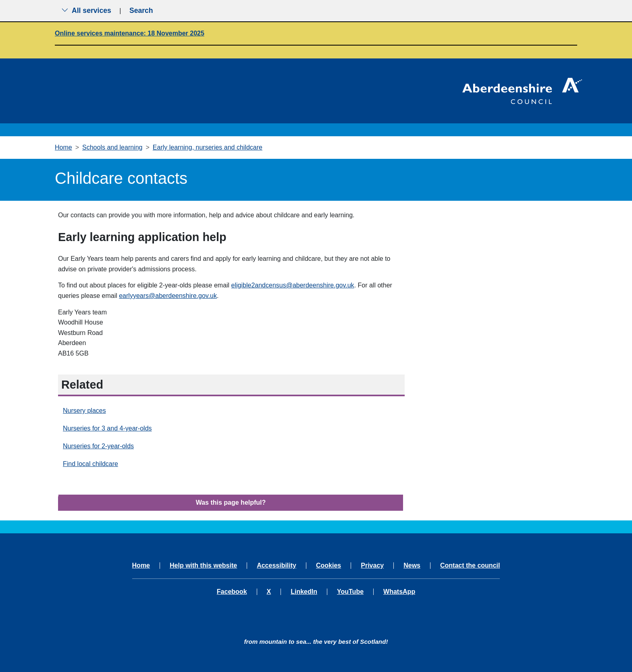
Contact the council (470, 566)
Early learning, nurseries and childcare (208, 147)
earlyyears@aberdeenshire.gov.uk (168, 296)
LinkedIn (304, 592)
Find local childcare (90, 464)
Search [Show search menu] (141, 10)
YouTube (350, 592)
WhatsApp (399, 592)
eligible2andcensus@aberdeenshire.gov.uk (293, 285)
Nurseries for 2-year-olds (98, 446)
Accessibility (276, 566)
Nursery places (84, 411)
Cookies (328, 566)
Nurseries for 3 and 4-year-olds (107, 428)
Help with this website (203, 566)
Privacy (372, 566)
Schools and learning (112, 147)
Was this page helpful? (231, 502)
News (412, 566)
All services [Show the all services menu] (86, 10)
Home (63, 147)
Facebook (232, 592)
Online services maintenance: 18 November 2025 (130, 33)
